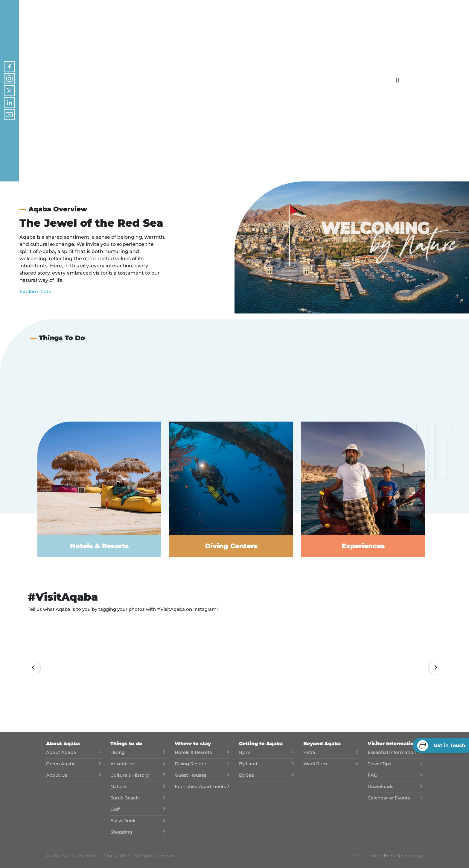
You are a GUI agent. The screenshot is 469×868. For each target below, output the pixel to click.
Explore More (36, 291)
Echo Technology (403, 856)
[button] (76, 670)
